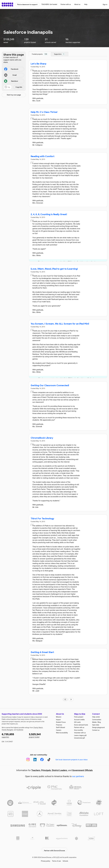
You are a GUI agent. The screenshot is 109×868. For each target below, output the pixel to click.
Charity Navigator (7, 730)
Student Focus (61, 722)
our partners (78, 776)
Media (94, 722)
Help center (96, 717)
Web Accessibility (62, 733)
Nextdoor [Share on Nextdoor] (11, 81)
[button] (14, 87)
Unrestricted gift (79, 738)
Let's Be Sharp (39, 64)
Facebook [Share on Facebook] (11, 69)
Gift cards (77, 722)
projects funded (41, 735)
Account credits (79, 720)
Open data (96, 725)
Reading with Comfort (43, 156)
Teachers (36, 770)
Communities (97, 720)
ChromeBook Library (42, 438)
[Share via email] (14, 75)
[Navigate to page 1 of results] (65, 700)
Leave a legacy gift (80, 735)
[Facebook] (42, 760)
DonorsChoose (7, 5)
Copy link (19, 87)
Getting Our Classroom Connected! (50, 385)
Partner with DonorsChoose (54, 848)
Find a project (79, 717)
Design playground (98, 727)
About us (77, 4)
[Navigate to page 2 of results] (71, 700)
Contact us (96, 730)
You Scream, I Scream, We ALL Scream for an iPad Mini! (60, 324)
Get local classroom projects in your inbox (71, 760)
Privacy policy (46, 859)
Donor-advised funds (81, 725)
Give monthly (78, 730)
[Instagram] (28, 760)
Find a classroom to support (27, 5)
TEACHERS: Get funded (49, 4)
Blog (99, 722)
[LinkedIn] (35, 760)
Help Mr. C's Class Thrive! (44, 112)
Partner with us (66, 4)
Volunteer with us (80, 733)
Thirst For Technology (42, 519)
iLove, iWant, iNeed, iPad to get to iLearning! (54, 269)
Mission (59, 717)
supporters (14, 735)
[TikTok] (49, 760)
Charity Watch (38, 728)
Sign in (105, 5)
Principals (46, 770)
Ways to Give (80, 714)
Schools (65, 859)
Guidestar (20, 730)
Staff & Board (60, 727)
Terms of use (56, 859)
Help (86, 4)
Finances (59, 725)
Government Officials (83, 770)
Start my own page (14, 95)
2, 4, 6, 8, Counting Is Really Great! (49, 214)
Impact (58, 720)
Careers (59, 730)
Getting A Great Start (42, 652)
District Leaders (60, 770)
